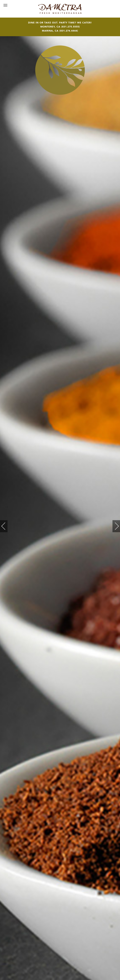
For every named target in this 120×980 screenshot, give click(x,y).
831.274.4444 (69, 31)
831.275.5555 (71, 27)
